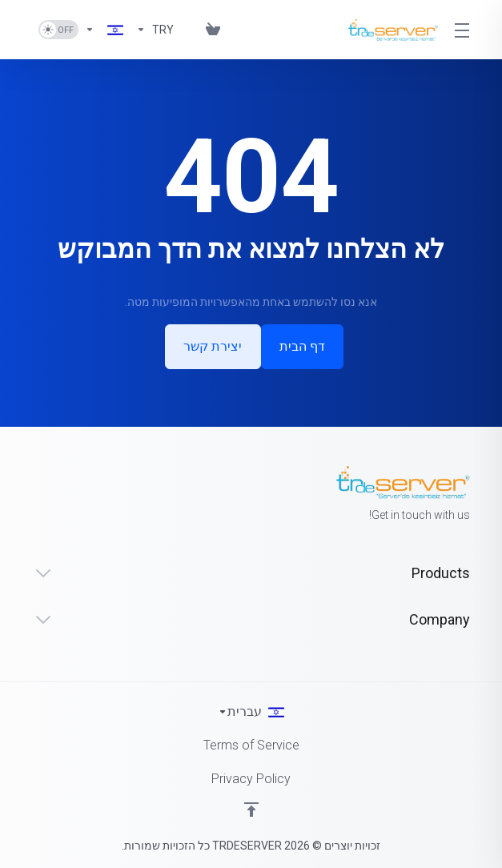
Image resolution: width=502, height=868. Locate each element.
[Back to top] (251, 810)
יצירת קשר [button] (212, 346)
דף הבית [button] (304, 346)
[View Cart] (210, 30)
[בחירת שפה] (251, 712)
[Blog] (187, 30)
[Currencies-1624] (155, 30)
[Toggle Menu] (464, 30)
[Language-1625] (104, 30)
